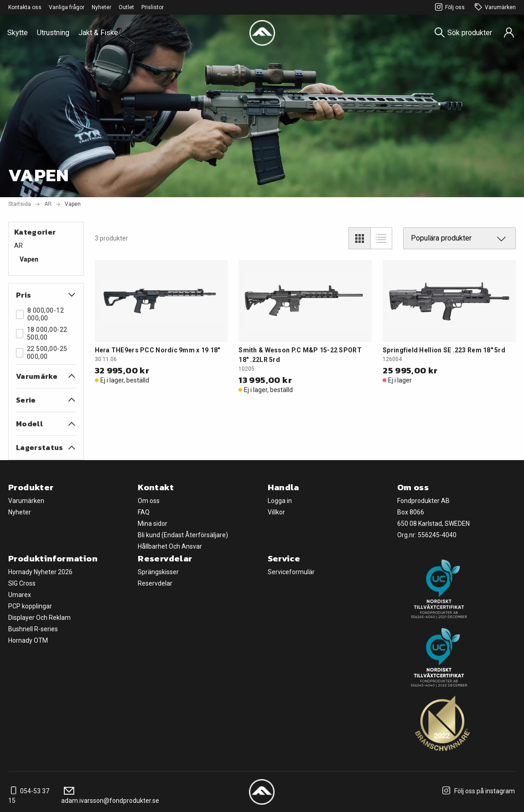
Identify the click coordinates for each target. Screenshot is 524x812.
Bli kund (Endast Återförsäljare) (183, 535)
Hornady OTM (28, 640)
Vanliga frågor (67, 7)
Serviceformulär (291, 572)
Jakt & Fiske (98, 33)
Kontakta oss (25, 7)
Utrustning (53, 33)
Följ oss (449, 8)
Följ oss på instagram (477, 791)
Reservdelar (155, 583)
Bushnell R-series (33, 629)
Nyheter (101, 7)
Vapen (29, 259)
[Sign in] (509, 33)
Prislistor (153, 7)
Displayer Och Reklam (39, 618)
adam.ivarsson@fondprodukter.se (110, 796)
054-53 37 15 (29, 796)
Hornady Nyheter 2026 (40, 572)
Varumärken (494, 8)
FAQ (144, 512)
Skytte (18, 33)
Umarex (20, 595)
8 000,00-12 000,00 (40, 314)
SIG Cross (22, 583)
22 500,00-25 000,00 (42, 353)
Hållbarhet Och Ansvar (170, 546)
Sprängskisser (158, 572)
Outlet (126, 7)
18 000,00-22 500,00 (42, 333)
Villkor (276, 512)
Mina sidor (153, 524)
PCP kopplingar (30, 606)
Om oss (149, 501)
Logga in (280, 501)
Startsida (20, 204)
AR (48, 204)
